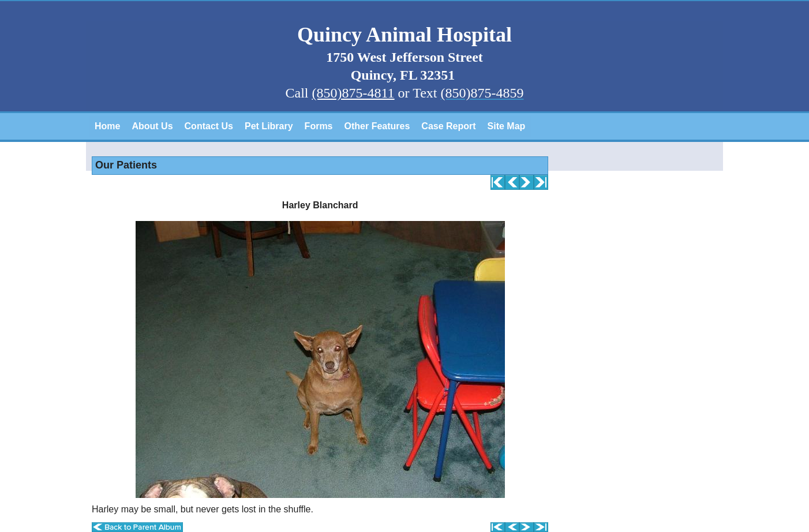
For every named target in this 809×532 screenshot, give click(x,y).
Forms (319, 126)
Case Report (448, 126)
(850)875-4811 (353, 93)
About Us (152, 126)
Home (107, 126)
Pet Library (269, 126)
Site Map (507, 126)
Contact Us (209, 126)
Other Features (377, 126)
